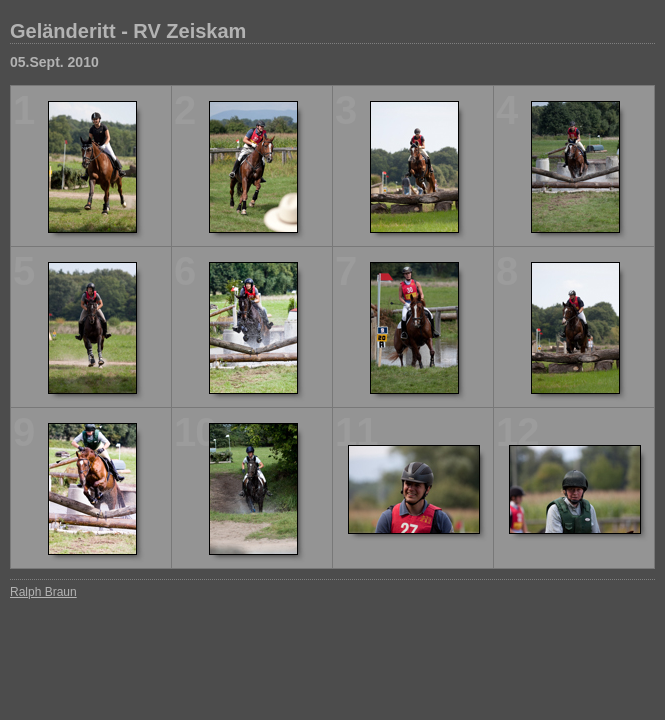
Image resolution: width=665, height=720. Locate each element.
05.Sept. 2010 (54, 62)
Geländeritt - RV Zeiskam (128, 31)
